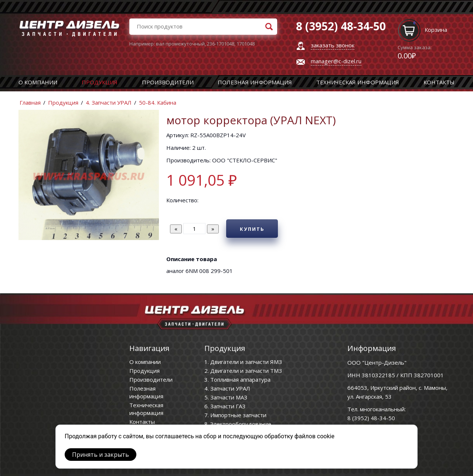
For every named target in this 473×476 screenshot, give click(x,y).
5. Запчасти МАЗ (226, 397)
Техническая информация (358, 82)
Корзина (436, 30)
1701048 (246, 44)
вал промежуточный (180, 44)
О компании (38, 82)
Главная (30, 102)
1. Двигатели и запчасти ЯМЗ (243, 362)
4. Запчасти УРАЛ (109, 102)
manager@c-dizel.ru (336, 61)
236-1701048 (221, 44)
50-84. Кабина (158, 102)
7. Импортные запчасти (235, 415)
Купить (252, 229)
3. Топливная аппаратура (237, 379)
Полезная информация (255, 82)
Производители (168, 82)
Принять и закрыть (101, 455)
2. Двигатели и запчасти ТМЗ (243, 371)
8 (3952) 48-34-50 (371, 418)
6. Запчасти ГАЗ (225, 406)
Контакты (439, 82)
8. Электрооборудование (238, 424)
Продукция (100, 82)
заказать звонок (333, 45)
